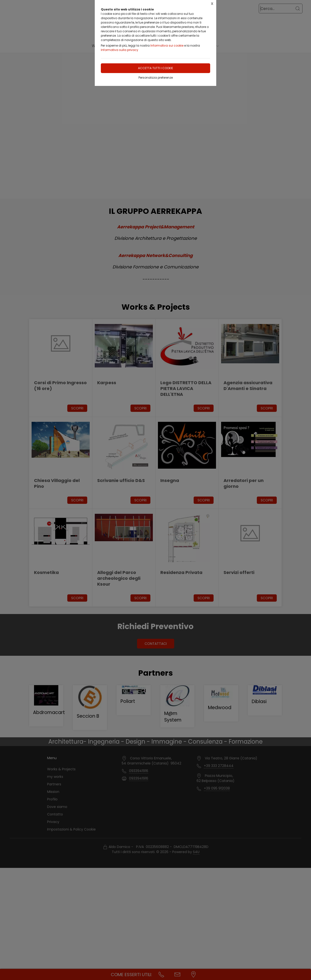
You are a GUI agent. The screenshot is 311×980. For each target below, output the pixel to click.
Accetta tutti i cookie (155, 68)
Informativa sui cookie (167, 46)
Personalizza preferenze (156, 78)
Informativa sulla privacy (120, 50)
